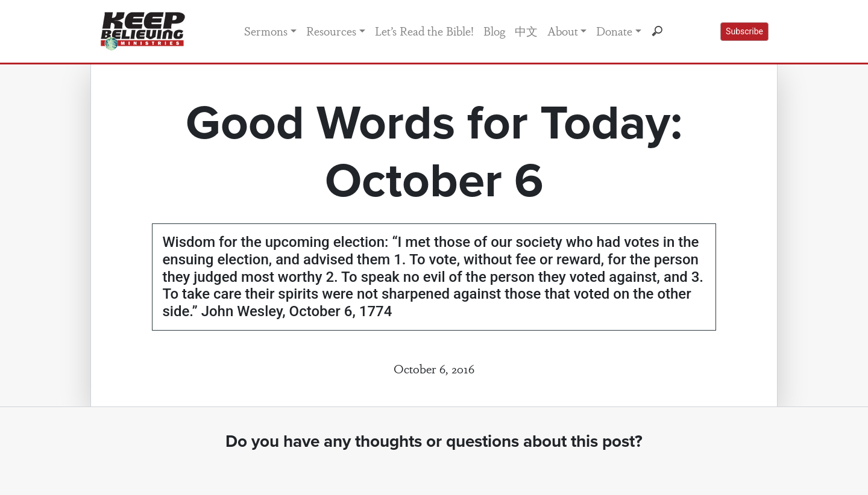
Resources (331, 31)
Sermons (266, 31)
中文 (526, 31)
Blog (494, 31)
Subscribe (744, 31)
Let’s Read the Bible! (424, 31)
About (563, 31)
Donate (614, 31)
